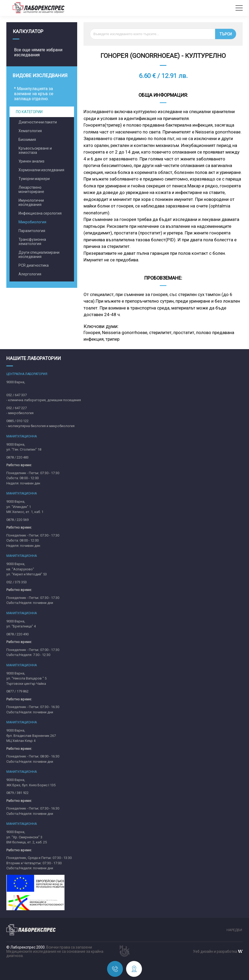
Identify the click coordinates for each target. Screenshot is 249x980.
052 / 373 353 (17, 582)
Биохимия (27, 140)
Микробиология (32, 222)
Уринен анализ (31, 161)
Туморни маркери (34, 179)
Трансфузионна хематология (32, 242)
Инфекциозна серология (40, 213)
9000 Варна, (16, 382)
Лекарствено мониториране (31, 189)
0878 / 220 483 (17, 457)
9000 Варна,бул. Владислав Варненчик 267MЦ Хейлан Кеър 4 (31, 736)
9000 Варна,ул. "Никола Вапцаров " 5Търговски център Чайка (26, 678)
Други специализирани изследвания (39, 255)
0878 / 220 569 (17, 520)
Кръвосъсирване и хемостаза (35, 150)
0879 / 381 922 (17, 793)
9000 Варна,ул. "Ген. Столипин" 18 (24, 447)
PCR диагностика (34, 265)
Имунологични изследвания (31, 202)
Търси (226, 34)
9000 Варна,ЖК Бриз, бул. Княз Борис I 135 (31, 782)
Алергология (30, 274)
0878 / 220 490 (17, 634)
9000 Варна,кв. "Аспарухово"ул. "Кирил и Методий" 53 (27, 569)
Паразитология (32, 231)
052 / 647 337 (17, 395)
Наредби (234, 930)
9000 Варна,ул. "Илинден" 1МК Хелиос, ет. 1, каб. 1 (25, 507)
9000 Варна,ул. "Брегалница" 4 (21, 624)
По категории (29, 112)
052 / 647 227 (17, 408)
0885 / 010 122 (17, 421)
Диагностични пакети (38, 122)
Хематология (30, 131)
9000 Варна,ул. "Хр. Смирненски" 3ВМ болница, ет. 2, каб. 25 (27, 837)
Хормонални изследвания (41, 170)
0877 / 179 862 (17, 691)
